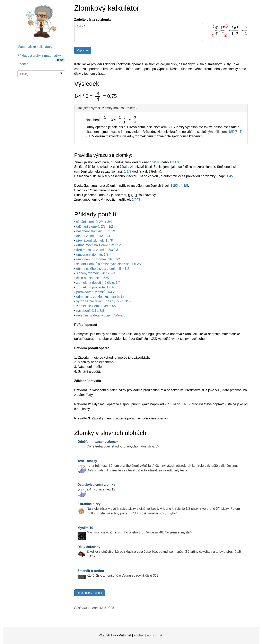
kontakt (139, 635)
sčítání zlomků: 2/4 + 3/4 (94, 222)
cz (155, 635)
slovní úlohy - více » (90, 593)
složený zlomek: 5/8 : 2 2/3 (96, 273)
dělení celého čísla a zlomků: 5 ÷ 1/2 (103, 269)
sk (161, 635)
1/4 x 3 (139, 33)
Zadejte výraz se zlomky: (94, 20)
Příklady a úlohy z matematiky (41, 57)
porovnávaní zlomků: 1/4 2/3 (97, 292)
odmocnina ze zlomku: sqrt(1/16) (100, 297)
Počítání (23, 64)
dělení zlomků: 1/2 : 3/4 (93, 236)
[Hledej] (61, 74)
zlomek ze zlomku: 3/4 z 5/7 (97, 306)
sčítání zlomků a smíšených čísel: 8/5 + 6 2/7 (109, 264)
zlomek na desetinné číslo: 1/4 (98, 283)
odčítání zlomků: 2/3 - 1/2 (95, 227)
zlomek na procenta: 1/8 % (96, 287)
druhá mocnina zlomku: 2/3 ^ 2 (99, 245)
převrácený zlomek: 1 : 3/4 (96, 240)
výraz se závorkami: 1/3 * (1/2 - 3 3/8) (104, 301)
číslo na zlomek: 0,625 (93, 278)
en (149, 635)
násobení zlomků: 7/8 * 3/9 (96, 231)
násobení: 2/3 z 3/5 (90, 311)
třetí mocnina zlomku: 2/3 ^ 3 (97, 250)
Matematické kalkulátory (35, 47)
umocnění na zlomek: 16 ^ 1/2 (98, 259)
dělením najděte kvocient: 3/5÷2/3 (101, 315)
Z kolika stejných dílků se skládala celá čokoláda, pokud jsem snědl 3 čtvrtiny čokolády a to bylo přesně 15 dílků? (159, 552)
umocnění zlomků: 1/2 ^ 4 (95, 255)
